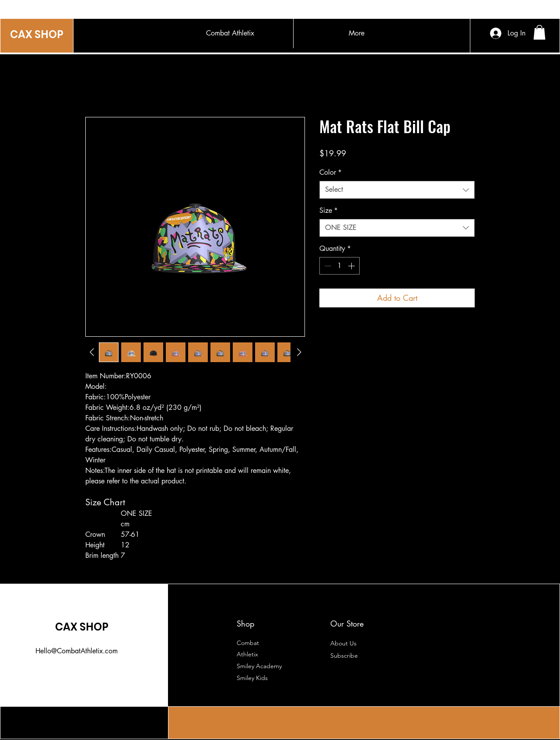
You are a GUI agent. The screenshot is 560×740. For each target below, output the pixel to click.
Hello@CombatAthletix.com (77, 651)
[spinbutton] (339, 266)
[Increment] (352, 266)
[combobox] (397, 190)
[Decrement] (327, 266)
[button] (539, 32)
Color (331, 172)
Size (329, 210)
